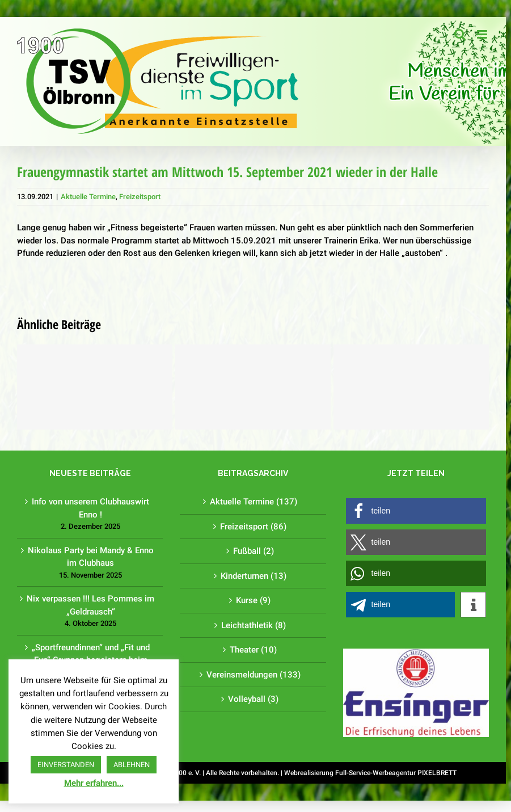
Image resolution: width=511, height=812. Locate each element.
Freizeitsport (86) (253, 527)
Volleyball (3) (253, 699)
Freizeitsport (140, 197)
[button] (416, 511)
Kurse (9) (253, 600)
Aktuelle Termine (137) (254, 502)
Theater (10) (253, 650)
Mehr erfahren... (94, 783)
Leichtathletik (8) (254, 625)
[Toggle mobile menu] (483, 34)
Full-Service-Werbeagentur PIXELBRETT (396, 773)
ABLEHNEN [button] (132, 765)
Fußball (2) (254, 551)
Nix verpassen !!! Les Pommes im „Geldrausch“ (90, 605)
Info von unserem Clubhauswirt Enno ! (90, 508)
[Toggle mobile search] (460, 34)
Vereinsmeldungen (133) (254, 675)
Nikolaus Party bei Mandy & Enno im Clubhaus (91, 557)
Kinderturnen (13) (254, 576)
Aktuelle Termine (88, 197)
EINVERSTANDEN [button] (66, 765)
